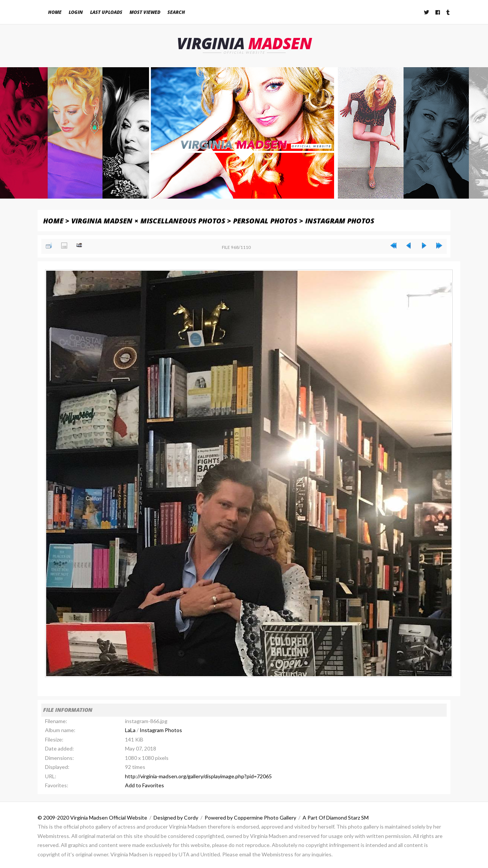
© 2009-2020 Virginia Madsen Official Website (92, 818)
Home (55, 12)
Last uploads (106, 12)
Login (76, 12)
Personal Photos (265, 221)
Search (176, 12)
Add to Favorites (145, 786)
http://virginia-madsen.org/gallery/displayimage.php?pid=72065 (198, 776)
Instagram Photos (340, 221)
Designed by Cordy (176, 818)
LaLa (130, 730)
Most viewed (145, 12)
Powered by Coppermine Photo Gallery (250, 818)
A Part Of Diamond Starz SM (336, 818)
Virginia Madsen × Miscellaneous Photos (148, 221)
